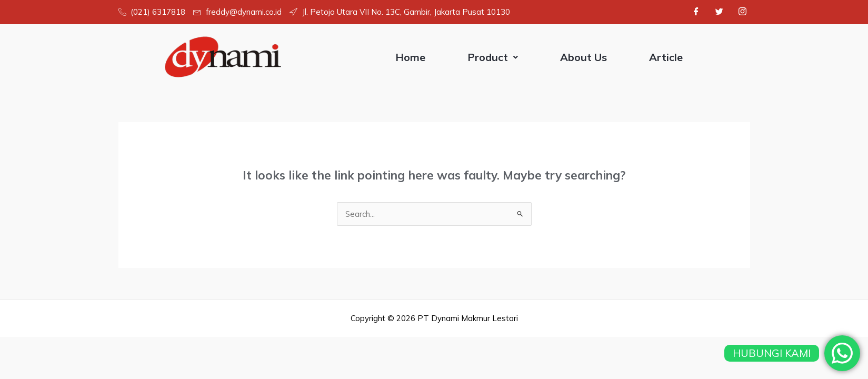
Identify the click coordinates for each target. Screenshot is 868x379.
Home (410, 57)
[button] (493, 57)
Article (666, 57)
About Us (583, 57)
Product (493, 57)
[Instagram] (743, 12)
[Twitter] (720, 12)
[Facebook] (696, 12)
